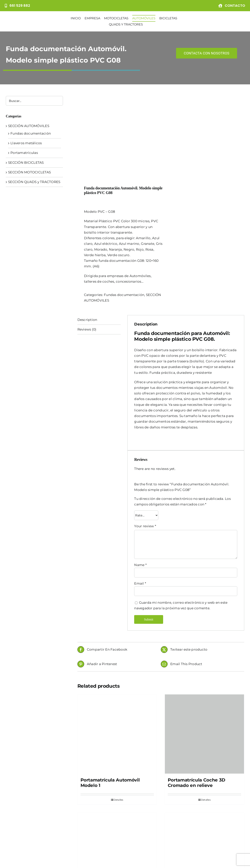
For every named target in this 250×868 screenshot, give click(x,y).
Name (140, 490)
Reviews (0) (87, 255)
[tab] (99, 245)
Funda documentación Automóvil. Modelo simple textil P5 (204, 829)
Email (140, 509)
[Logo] (31, 20)
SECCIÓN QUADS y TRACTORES (34, 182)
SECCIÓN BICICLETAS (26, 163)
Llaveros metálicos (26, 143)
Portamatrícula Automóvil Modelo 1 (110, 708)
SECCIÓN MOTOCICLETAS (29, 172)
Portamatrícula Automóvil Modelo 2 (110, 827)
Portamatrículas (24, 153)
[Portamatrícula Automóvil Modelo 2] (117, 778)
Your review (145, 452)
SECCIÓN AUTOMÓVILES (29, 126)
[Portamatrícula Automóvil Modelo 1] (117, 659)
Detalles (119, 725)
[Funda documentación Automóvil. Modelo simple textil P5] (204, 778)
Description (87, 245)
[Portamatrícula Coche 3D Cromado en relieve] (204, 659)
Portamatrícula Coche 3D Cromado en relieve (197, 708)
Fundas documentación (124, 220)
